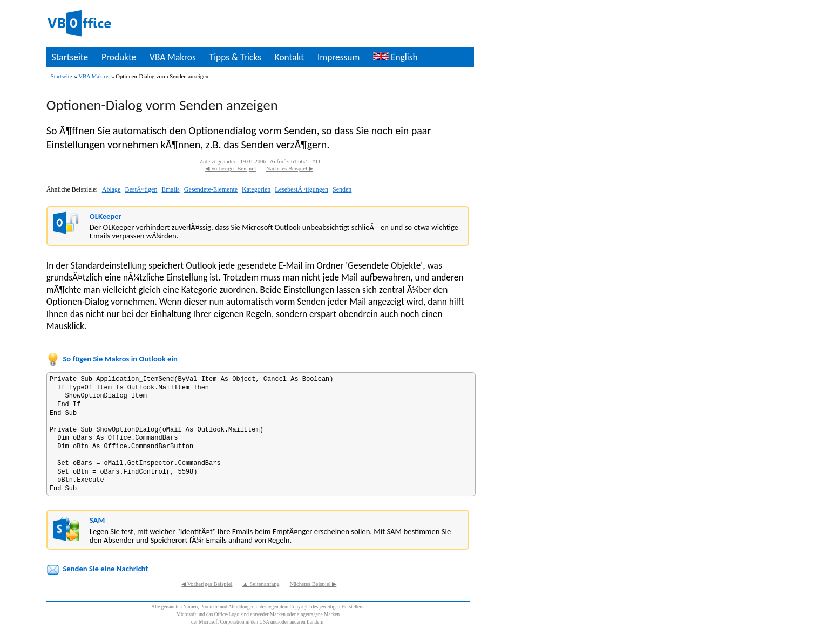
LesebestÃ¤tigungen (302, 189)
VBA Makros (173, 57)
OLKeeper (106, 216)
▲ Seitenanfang (261, 584)
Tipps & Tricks (235, 57)
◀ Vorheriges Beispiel (231, 169)
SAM (97, 520)
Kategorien (256, 189)
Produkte (119, 57)
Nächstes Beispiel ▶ (290, 169)
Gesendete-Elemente (211, 189)
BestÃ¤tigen (141, 189)
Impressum (338, 57)
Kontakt (289, 57)
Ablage (111, 189)
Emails (170, 189)
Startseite (70, 57)
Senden (342, 189)
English (395, 57)
